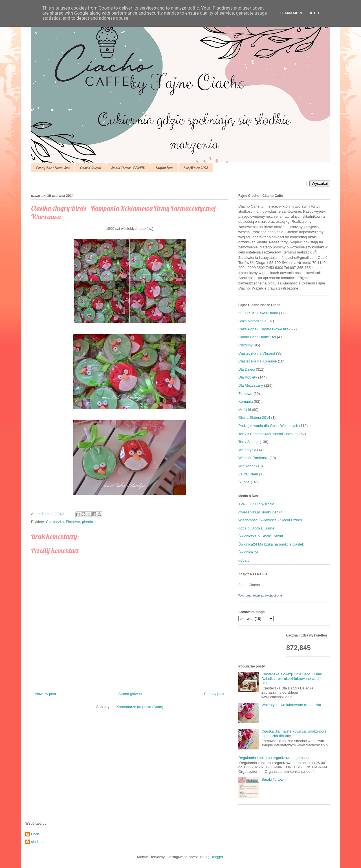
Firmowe (73, 522)
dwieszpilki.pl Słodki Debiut (260, 512)
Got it (314, 13)
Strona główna (130, 694)
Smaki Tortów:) (274, 779)
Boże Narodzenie (252, 321)
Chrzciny (246, 345)
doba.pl (244, 560)
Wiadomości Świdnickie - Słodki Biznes (270, 520)
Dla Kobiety (248, 377)
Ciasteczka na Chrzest (257, 353)
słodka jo (38, 842)
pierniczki (90, 522)
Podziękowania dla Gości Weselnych (268, 426)
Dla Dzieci (247, 369)
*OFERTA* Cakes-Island (258, 313)
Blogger (217, 857)
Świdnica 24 (248, 552)
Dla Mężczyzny (251, 385)
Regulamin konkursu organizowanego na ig (273, 758)
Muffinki (245, 410)
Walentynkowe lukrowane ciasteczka (291, 705)
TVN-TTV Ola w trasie (256, 504)
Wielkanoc (247, 466)
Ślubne (244, 482)
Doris (35, 834)
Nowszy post (46, 694)
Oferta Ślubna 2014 (254, 418)
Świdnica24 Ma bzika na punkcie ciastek (271, 544)
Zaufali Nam (164, 168)
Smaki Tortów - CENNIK (128, 168)
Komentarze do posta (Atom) (140, 707)
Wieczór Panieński (253, 458)
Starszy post (214, 694)
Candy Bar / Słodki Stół (53, 168)
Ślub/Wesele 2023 (196, 168)
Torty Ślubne (248, 442)
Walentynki (247, 450)
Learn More (292, 13)
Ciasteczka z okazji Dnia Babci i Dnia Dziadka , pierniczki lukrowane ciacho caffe (292, 678)
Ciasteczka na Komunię (258, 361)
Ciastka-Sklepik (90, 168)
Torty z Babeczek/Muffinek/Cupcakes (268, 434)
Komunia (246, 401)
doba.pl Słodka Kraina (256, 528)
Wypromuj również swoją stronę (260, 595)
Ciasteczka (55, 522)
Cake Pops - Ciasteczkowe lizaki (265, 329)
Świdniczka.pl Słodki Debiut (261, 536)
